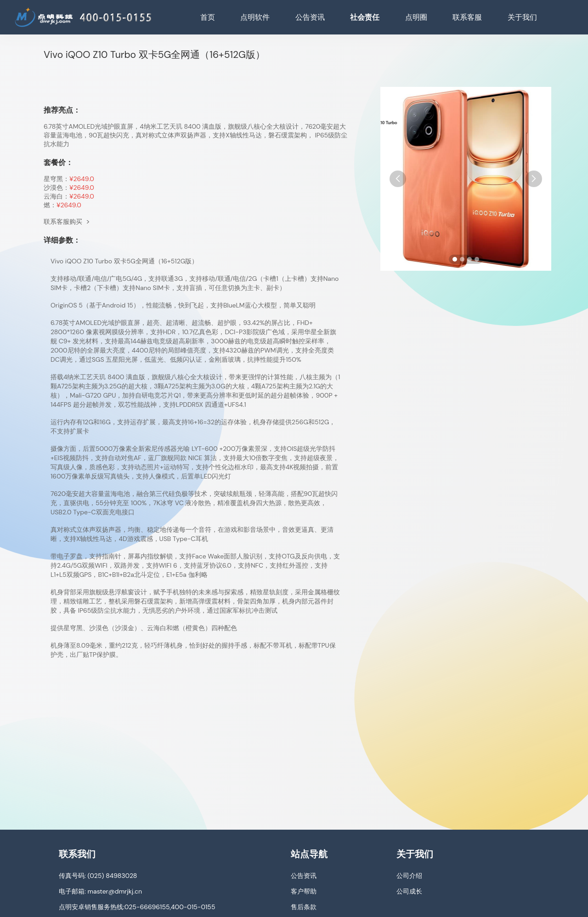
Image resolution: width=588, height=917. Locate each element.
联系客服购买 (67, 222)
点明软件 (255, 17)
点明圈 (416, 17)
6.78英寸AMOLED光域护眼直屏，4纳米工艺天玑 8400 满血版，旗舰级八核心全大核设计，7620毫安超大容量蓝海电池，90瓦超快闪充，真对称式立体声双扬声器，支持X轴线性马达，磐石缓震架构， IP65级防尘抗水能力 (195, 135)
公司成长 (409, 891)
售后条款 (304, 907)
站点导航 (309, 854)
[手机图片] (466, 179)
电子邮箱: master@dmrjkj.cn (100, 891)
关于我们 (522, 17)
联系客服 (467, 17)
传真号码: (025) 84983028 (98, 876)
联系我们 (77, 854)
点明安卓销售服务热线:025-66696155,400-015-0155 (137, 907)
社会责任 (365, 17)
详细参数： (62, 240)
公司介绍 (409, 876)
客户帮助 (304, 891)
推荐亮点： (62, 110)
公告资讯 (310, 17)
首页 (208, 17)
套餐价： (58, 162)
